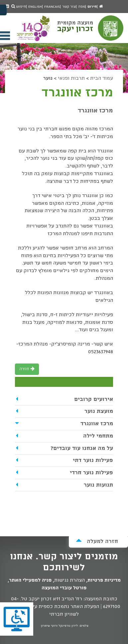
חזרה (27, 369)
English (35, 7)
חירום (92, 7)
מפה (82, 7)
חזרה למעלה (97, 541)
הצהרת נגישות (69, 580)
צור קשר (69, 7)
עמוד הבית (102, 78)
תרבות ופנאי (71, 78)
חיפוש (19, 7)
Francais (52, 7)
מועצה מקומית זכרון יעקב (91, 31)
